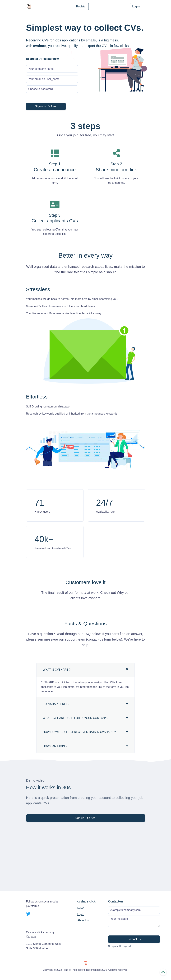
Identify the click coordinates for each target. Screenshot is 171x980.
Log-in (136, 6)
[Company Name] (52, 69)
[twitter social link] (28, 914)
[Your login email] (52, 79)
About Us (83, 920)
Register (81, 6)
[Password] (52, 89)
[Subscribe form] (134, 910)
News (81, 908)
